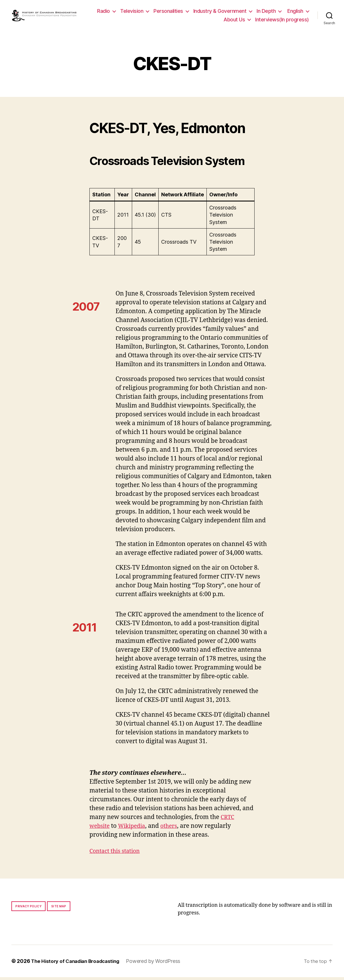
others (173, 829)
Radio (131, 12)
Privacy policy (28, 909)
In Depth (294, 12)
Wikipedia (135, 829)
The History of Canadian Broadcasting (78, 964)
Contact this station (117, 854)
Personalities (196, 12)
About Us (234, 21)
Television (159, 12)
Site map (59, 909)
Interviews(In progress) (282, 21)
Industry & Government (247, 12)
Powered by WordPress (159, 964)
